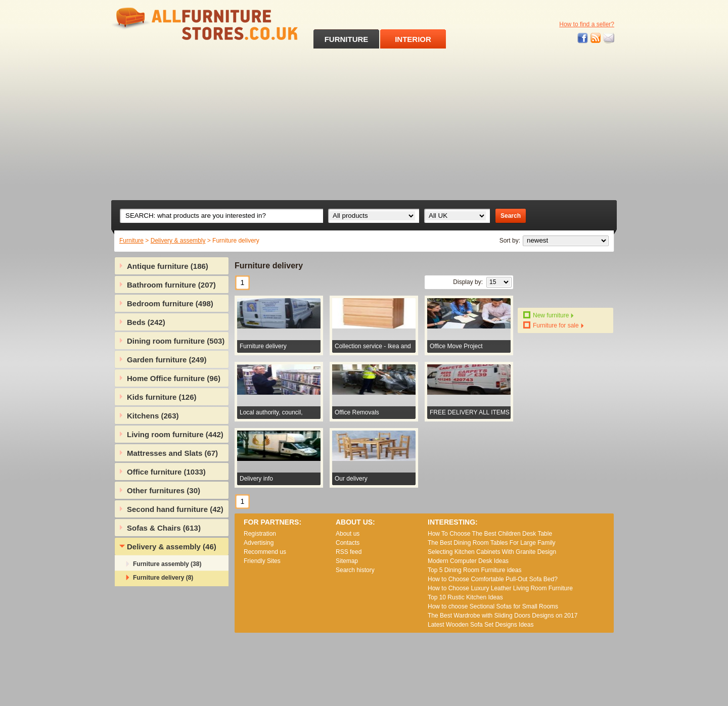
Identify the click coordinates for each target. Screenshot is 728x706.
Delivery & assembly (178, 241)
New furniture (551, 315)
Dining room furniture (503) (176, 341)
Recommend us (265, 552)
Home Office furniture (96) (174, 378)
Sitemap (347, 561)
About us (348, 534)
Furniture (131, 241)
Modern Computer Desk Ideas (468, 561)
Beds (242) (146, 322)
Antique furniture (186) (168, 266)
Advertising (259, 543)
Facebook (583, 38)
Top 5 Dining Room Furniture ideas (474, 570)
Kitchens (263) (153, 416)
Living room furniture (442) (175, 434)
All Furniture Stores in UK (182, 24)
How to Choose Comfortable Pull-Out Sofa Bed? (493, 579)
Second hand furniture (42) (175, 509)
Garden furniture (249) (167, 360)
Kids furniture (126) (162, 397)
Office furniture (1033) (166, 472)
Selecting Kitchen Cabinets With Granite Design (492, 552)
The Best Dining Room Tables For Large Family (492, 543)
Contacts (348, 543)
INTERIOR (413, 39)
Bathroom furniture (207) (171, 285)
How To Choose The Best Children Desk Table (490, 534)
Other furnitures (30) (164, 490)
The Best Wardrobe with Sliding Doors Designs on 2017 (503, 616)
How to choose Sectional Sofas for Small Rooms (493, 606)
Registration (260, 534)
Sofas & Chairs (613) (164, 528)
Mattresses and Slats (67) (172, 453)
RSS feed (596, 38)
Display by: (468, 282)
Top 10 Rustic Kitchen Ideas (465, 597)
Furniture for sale (556, 325)
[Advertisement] (364, 124)
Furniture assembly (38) (167, 564)
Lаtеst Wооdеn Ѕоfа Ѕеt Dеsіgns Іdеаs (481, 625)
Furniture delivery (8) (163, 578)
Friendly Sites (262, 561)
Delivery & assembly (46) (172, 547)
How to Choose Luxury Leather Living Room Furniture (500, 588)
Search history (355, 570)
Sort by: (510, 241)
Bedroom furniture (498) (170, 303)
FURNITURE (347, 39)
